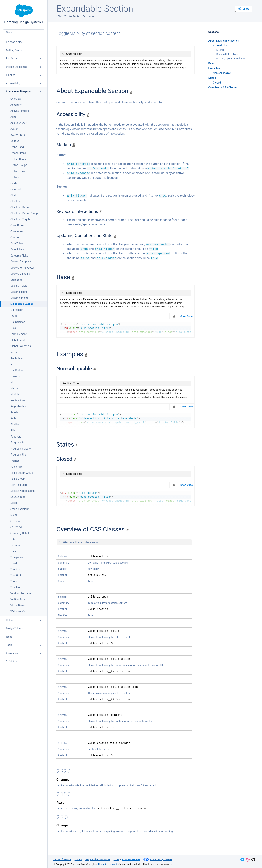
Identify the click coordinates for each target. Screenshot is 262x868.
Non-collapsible (222, 73)
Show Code (187, 316)
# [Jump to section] (131, 92)
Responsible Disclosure (98, 859)
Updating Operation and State (231, 58)
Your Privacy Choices (158, 859)
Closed (217, 83)
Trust (116, 859)
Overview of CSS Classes (223, 87)
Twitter (242, 859)
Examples (214, 68)
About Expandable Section (224, 41)
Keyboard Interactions (227, 54)
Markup (220, 50)
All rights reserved (107, 864)
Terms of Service (62, 859)
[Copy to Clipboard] (174, 316)
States (212, 78)
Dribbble (248, 860)
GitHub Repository (253, 859)
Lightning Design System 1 (24, 14)
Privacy (78, 859)
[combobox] (24, 32)
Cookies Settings (131, 859)
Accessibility (220, 45)
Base (211, 63)
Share (244, 9)
